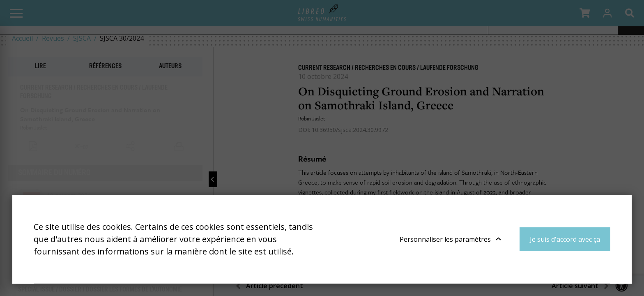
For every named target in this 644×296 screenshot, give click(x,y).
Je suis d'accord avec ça (565, 239)
